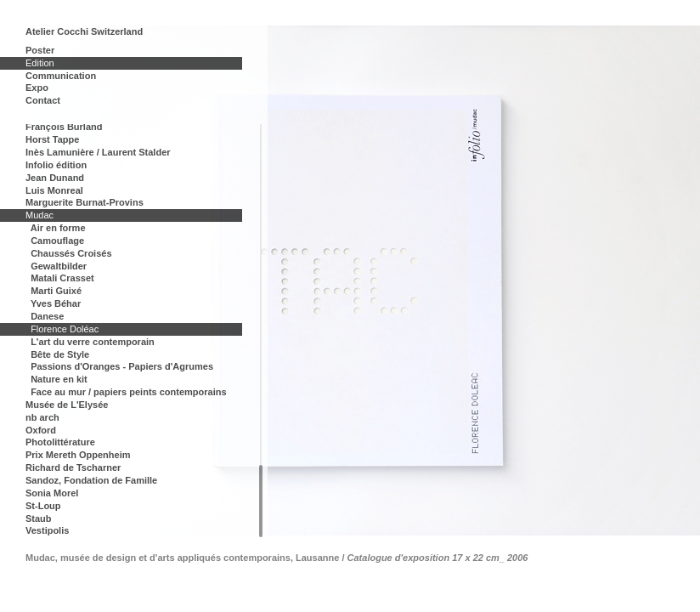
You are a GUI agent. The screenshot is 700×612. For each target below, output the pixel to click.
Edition (40, 63)
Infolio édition (56, 165)
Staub (39, 518)
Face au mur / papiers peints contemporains (128, 392)
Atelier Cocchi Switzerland (84, 31)
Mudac (40, 215)
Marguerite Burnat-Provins (85, 202)
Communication (61, 76)
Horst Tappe (52, 139)
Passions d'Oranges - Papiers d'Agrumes (122, 366)
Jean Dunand (55, 178)
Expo (37, 88)
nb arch (42, 417)
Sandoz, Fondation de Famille (91, 480)
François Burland (64, 127)
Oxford (41, 430)
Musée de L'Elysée (67, 405)
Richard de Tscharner (73, 467)
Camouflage (57, 241)
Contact (43, 100)
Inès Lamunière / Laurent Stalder (98, 152)
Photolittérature (60, 442)
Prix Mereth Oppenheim (78, 455)
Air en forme (58, 228)
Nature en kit (59, 379)
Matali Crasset (62, 278)
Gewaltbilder (59, 266)
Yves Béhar (56, 303)
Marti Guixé (56, 291)
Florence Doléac (65, 329)
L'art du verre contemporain (93, 342)
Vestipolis (47, 530)
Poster (40, 50)
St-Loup (43, 506)
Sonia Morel (52, 493)
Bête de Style (60, 354)
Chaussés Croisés (71, 253)
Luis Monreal (54, 190)
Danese (47, 316)
